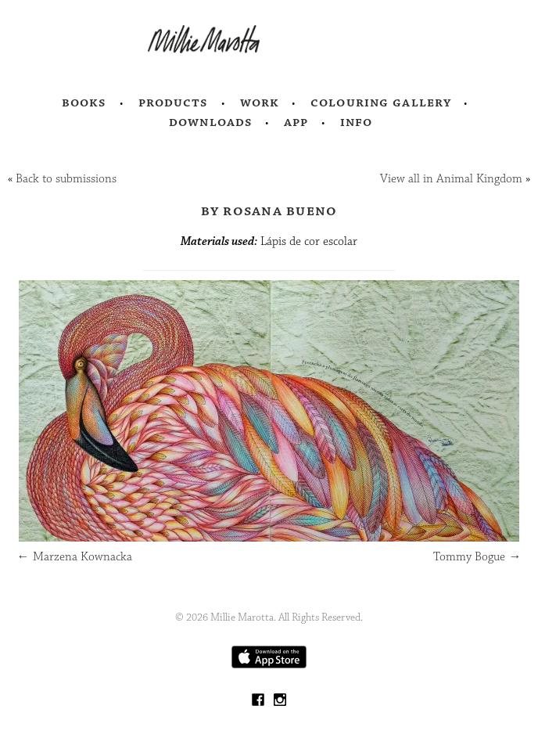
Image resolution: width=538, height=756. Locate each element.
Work (260, 103)
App (296, 122)
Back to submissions (66, 179)
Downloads (211, 122)
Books (84, 103)
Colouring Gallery (381, 103)
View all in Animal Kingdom (451, 179)
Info (357, 122)
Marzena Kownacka (75, 557)
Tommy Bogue (477, 557)
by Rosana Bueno (269, 211)
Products (174, 103)
